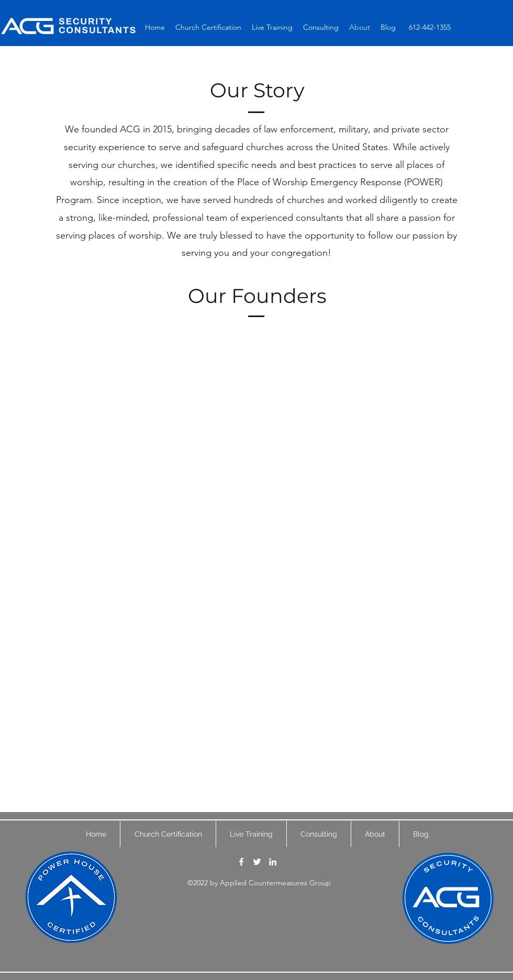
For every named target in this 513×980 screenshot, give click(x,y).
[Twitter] (257, 862)
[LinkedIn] (273, 862)
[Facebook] (241, 862)
